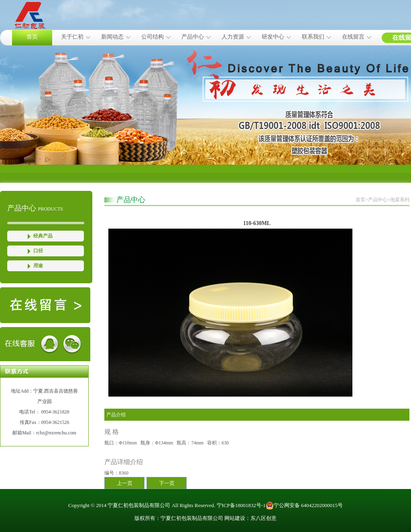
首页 (32, 37)
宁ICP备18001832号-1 (241, 505)
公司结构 (153, 37)
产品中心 (193, 37)
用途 (38, 266)
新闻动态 (112, 37)
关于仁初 (72, 37)
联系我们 (313, 37)
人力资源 (233, 37)
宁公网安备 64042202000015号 (304, 505)
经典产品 (43, 236)
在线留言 (353, 37)
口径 (38, 251)
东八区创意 (263, 518)
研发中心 (273, 37)
